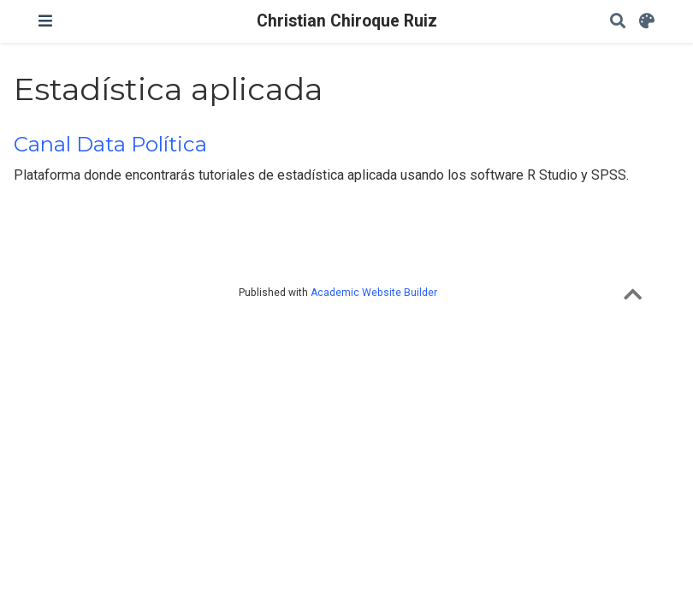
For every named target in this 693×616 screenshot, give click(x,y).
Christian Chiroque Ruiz (347, 21)
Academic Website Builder (374, 293)
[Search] (618, 22)
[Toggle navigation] (45, 21)
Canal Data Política (110, 144)
